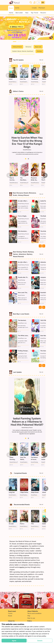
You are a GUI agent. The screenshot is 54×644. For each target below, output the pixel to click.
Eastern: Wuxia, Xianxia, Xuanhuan (23, 51)
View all (41, 60)
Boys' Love (38, 47)
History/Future (17, 47)
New (27, 13)
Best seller (19, 13)
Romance (28, 47)
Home (11, 13)
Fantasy (39, 51)
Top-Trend (34, 13)
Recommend (45, 13)
